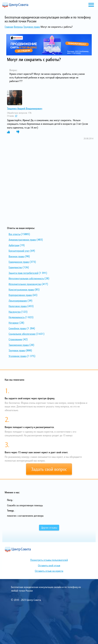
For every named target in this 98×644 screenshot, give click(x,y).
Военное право (17, 256)
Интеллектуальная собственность (26, 278)
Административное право (22, 240)
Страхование (15, 339)
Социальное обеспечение (22, 334)
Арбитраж (14, 245)
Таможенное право (19, 345)
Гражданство (15, 267)
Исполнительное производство (25, 284)
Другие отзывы (49, 528)
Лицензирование (18, 301)
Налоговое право (18, 306)
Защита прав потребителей (23, 273)
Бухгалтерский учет (19, 251)
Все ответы (15, 234)
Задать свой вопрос (49, 469)
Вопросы (18, 27)
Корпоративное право (20, 295)
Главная (9, 27)
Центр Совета (15, 5)
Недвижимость (17, 317)
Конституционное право (21, 290)
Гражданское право (19, 262)
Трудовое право (32, 27)
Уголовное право (18, 356)
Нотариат (14, 323)
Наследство (15, 312)
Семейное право (17, 328)
